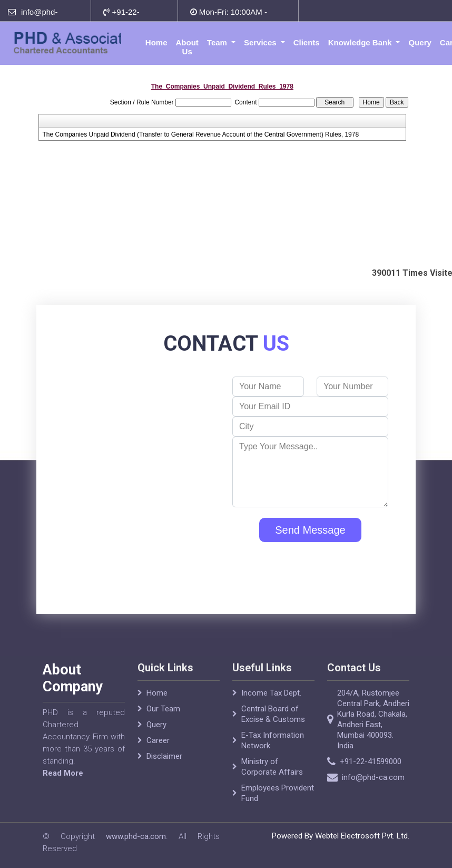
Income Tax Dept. (271, 702)
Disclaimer (164, 766)
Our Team (163, 718)
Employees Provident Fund (278, 803)
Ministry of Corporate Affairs (272, 776)
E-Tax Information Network (273, 750)
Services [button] (261, 42)
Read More (53, 773)
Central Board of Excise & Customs (273, 724)
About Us (187, 47)
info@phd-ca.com (383, 777)
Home (156, 42)
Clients (307, 42)
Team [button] (218, 42)
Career (158, 750)
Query (420, 42)
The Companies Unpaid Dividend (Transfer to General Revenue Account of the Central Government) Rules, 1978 (201, 134)
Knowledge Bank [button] (361, 42)
